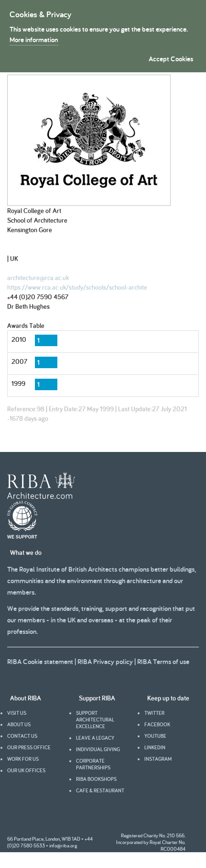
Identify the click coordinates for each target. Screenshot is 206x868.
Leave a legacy (95, 738)
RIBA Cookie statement (40, 661)
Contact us (22, 736)
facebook (157, 724)
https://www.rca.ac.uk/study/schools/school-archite (77, 287)
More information (34, 39)
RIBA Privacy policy (105, 661)
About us (19, 724)
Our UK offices (26, 770)
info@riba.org (63, 845)
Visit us (17, 713)
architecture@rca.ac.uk (38, 278)
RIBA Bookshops (96, 779)
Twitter (154, 713)
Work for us (23, 759)
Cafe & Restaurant (100, 790)
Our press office (29, 747)
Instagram (158, 759)
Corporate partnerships (93, 764)
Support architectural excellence (95, 720)
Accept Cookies (171, 59)
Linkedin (155, 747)
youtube (155, 736)
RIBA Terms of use (163, 661)
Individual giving (98, 749)
